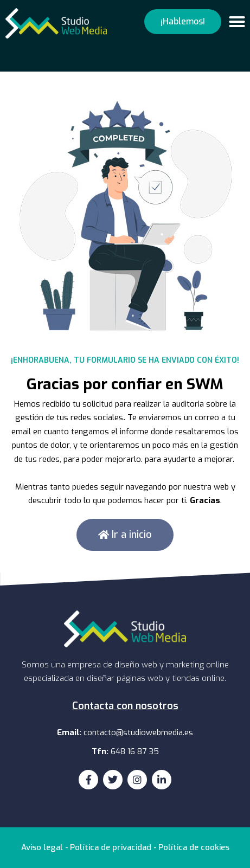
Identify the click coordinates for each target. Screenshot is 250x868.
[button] (183, 22)
